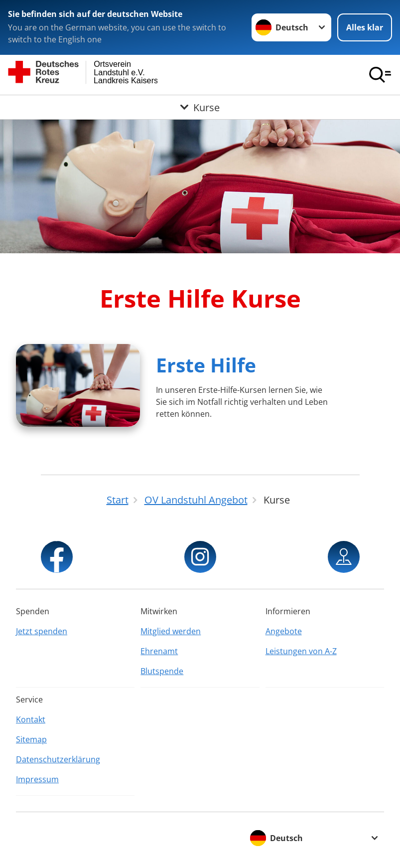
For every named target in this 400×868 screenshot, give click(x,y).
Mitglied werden (171, 631)
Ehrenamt (159, 651)
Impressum (37, 779)
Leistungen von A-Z (301, 651)
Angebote (284, 631)
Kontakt (31, 719)
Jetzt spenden (42, 631)
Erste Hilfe (206, 365)
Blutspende (162, 671)
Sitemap (31, 739)
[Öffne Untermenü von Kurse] (200, 107)
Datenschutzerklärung (58, 759)
